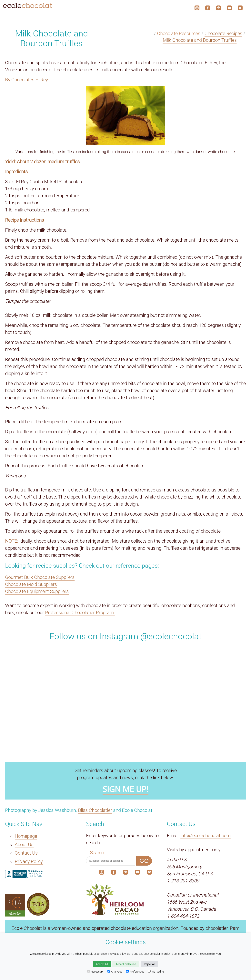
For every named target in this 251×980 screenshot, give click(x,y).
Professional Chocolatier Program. (80, 613)
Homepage (26, 836)
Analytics (115, 972)
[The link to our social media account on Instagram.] (102, 873)
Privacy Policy (29, 862)
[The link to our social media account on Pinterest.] (126, 873)
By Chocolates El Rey (26, 80)
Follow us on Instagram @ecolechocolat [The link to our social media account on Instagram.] (125, 636)
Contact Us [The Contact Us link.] (26, 853)
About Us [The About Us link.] (24, 845)
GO (144, 861)
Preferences (135, 972)
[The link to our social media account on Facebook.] (114, 873)
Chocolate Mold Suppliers (31, 584)
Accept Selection (126, 964)
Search (97, 853)
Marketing (156, 972)
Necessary (95, 972)
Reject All (149, 964)
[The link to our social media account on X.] (150, 873)
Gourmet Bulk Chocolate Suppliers (40, 577)
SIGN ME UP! (125, 789)
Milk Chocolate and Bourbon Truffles (200, 40)
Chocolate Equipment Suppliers (37, 591)
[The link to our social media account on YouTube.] (138, 873)
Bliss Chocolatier (95, 810)
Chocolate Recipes (223, 34)
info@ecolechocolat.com (206, 836)
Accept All (102, 964)
